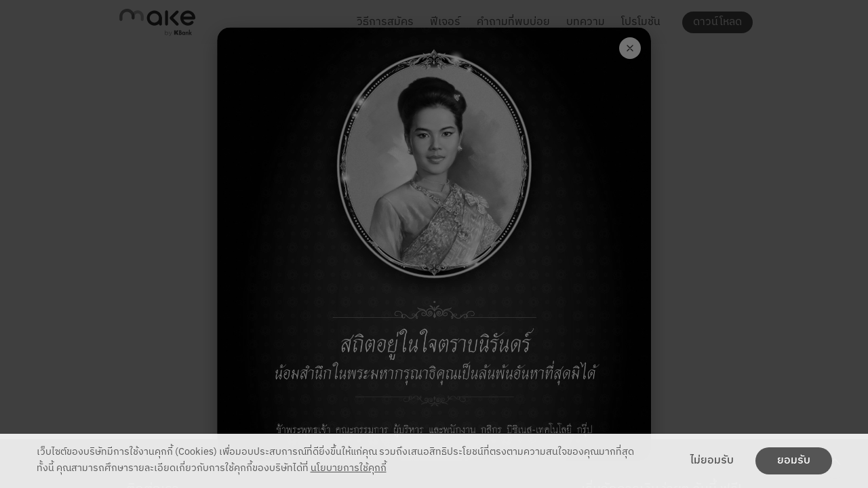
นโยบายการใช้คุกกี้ (349, 469)
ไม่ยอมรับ (712, 461)
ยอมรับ (794, 461)
